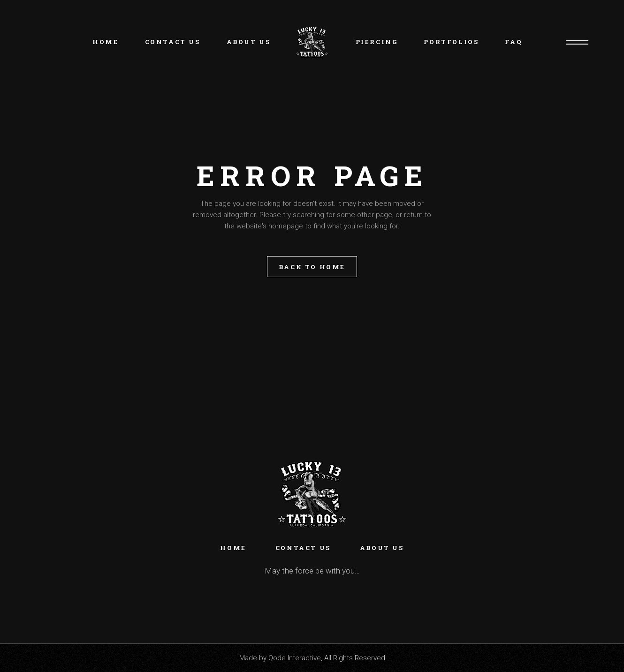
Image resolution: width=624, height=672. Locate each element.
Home (233, 548)
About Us (382, 548)
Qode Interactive (295, 658)
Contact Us (303, 548)
